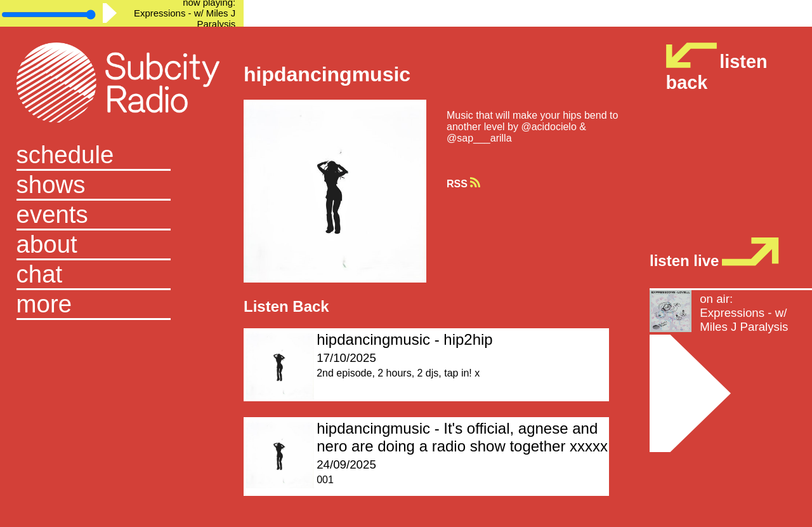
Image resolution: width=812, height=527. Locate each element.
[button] (122, 305)
